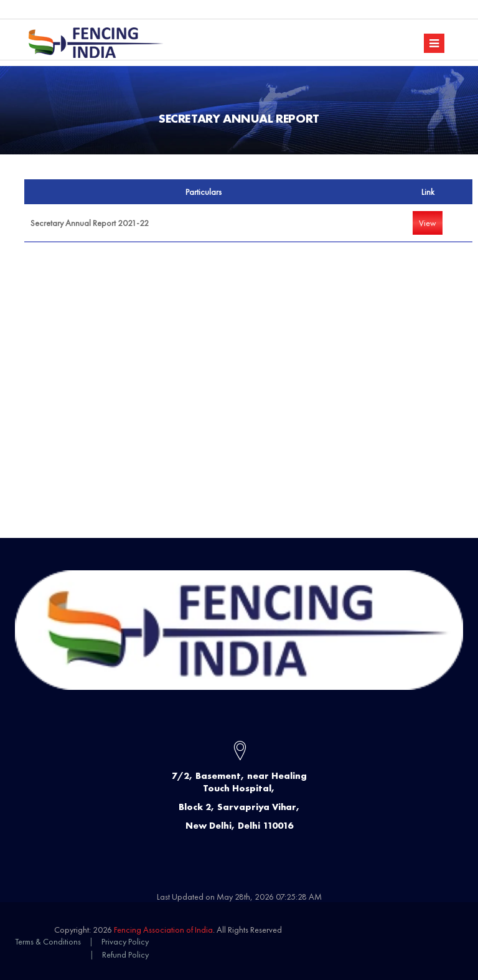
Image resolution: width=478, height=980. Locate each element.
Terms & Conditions (48, 941)
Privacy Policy (125, 941)
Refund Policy (125, 954)
